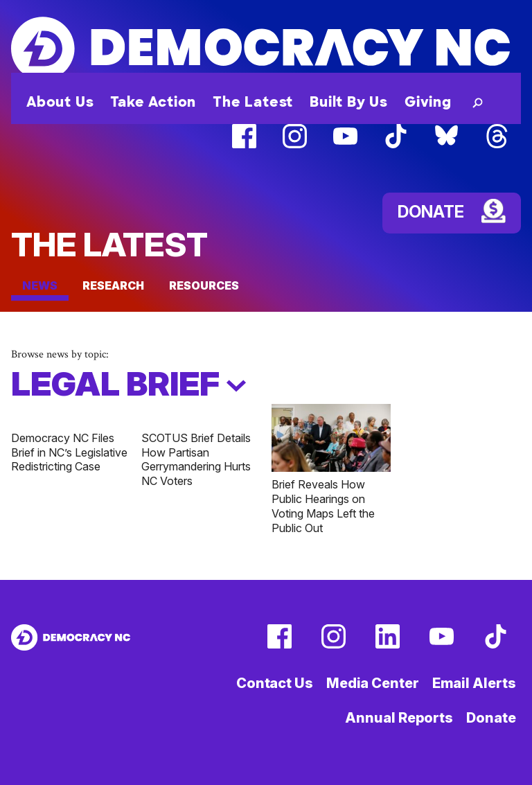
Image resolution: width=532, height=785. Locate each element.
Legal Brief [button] (129, 384)
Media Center (373, 683)
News (40, 285)
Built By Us (349, 102)
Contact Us (275, 683)
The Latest (253, 102)
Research (113, 285)
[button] (475, 102)
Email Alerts (474, 683)
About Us (60, 102)
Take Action (153, 102)
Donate (491, 718)
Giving (428, 102)
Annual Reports (399, 718)
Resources (204, 285)
